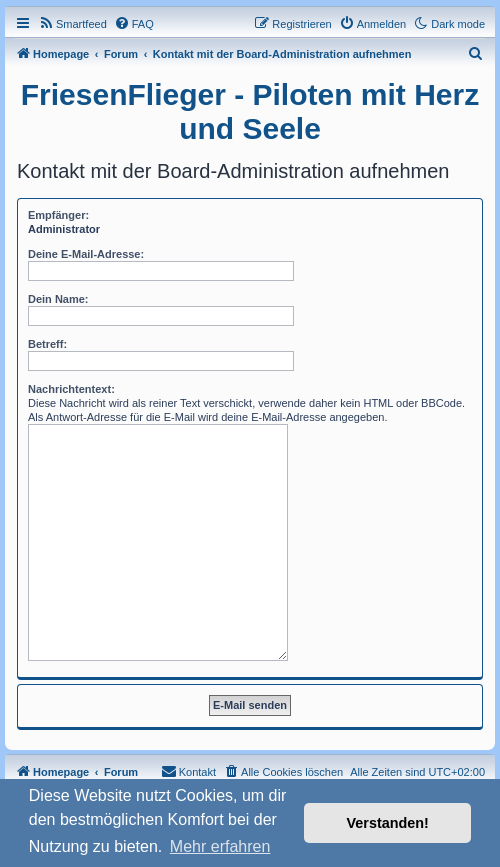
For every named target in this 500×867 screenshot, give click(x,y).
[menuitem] (72, 24)
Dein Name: (58, 299)
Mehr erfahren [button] (220, 846)
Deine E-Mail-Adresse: (86, 254)
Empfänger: (58, 215)
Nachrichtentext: (71, 389)
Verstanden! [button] (388, 823)
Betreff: (47, 344)
